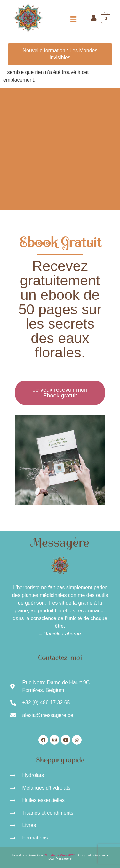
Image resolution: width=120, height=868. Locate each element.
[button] (73, 19)
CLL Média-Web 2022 (59, 855)
